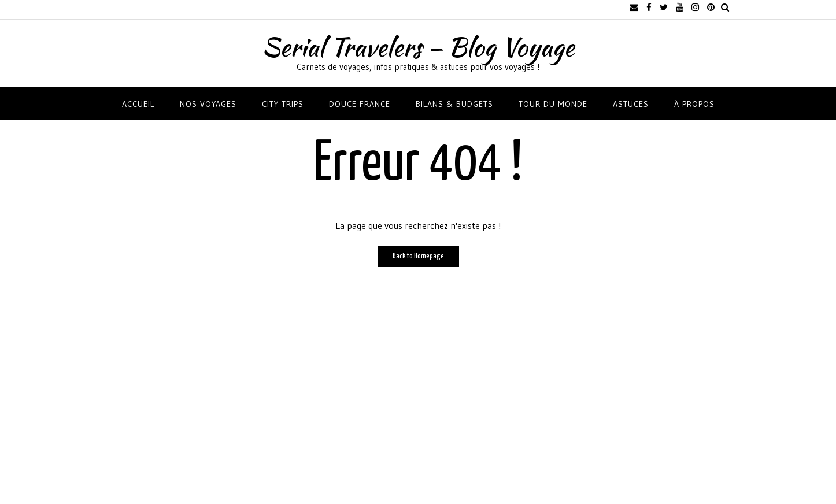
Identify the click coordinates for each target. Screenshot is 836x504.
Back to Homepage (418, 256)
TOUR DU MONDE (553, 104)
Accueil (138, 104)
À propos (694, 104)
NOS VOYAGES (208, 104)
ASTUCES (631, 104)
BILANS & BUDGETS (454, 104)
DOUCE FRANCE (360, 104)
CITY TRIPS (283, 104)
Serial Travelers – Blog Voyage (418, 47)
